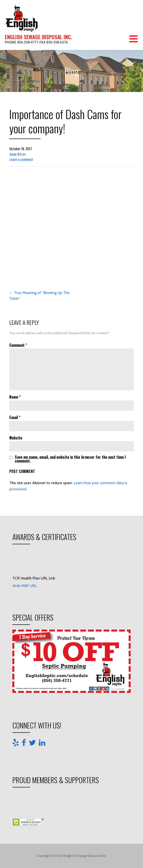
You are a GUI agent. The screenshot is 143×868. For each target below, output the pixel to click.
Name (15, 397)
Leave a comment (21, 159)
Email (15, 417)
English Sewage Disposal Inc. (38, 37)
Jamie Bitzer (18, 154)
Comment (18, 345)
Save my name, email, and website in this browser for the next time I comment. (70, 459)
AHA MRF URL (25, 586)
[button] (136, 42)
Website (16, 438)
